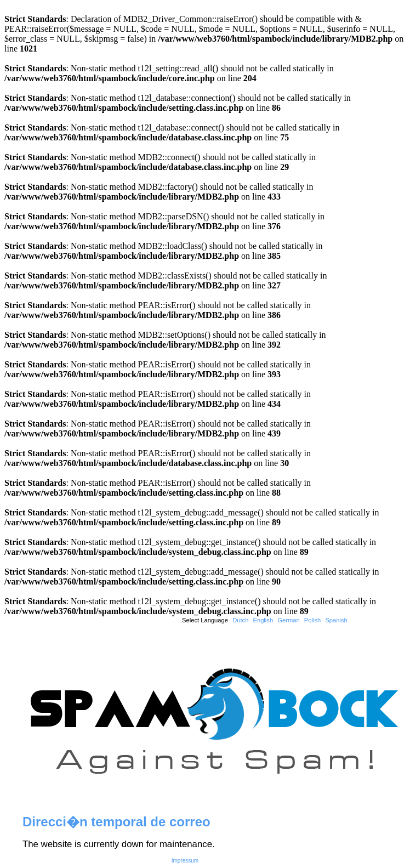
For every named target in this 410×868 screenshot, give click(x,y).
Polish (312, 620)
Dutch (240, 620)
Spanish (336, 620)
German (288, 620)
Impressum (185, 861)
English (263, 620)
